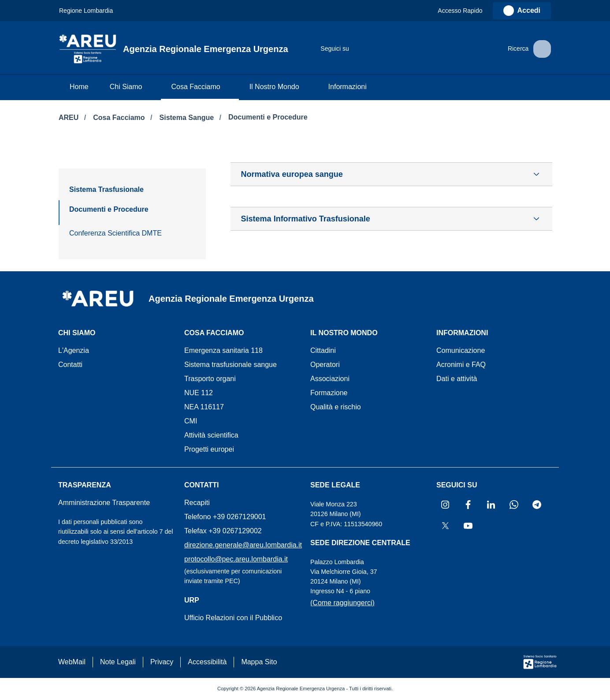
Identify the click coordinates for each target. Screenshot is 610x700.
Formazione (329, 393)
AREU (70, 118)
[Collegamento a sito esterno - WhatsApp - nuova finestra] (405, 49)
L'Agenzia (74, 350)
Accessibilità (207, 662)
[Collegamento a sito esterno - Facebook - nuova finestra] (370, 49)
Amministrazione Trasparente (104, 503)
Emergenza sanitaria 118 (223, 350)
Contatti (70, 365)
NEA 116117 (204, 407)
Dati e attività (457, 379)
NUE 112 (199, 393)
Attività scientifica (211, 435)
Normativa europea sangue (292, 174)
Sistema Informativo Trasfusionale (306, 219)
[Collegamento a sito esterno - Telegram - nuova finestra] (423, 49)
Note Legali (118, 662)
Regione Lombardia (86, 11)
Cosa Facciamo (120, 118)
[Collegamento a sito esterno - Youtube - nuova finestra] (458, 49)
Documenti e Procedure (268, 117)
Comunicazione (461, 350)
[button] (464, 11)
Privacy (162, 662)
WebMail (72, 662)
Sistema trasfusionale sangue (231, 365)
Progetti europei (209, 449)
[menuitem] (79, 88)
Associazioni (330, 379)
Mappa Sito (259, 662)
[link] (522, 11)
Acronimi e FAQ (461, 365)
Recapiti (197, 503)
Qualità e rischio (336, 407)
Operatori (325, 365)
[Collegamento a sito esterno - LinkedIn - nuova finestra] (387, 49)
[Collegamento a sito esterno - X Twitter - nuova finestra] (440, 49)
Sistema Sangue (188, 118)
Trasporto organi (210, 379)
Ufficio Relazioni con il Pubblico (233, 618)
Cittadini (323, 350)
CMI (191, 421)
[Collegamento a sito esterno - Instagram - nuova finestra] (352, 49)
